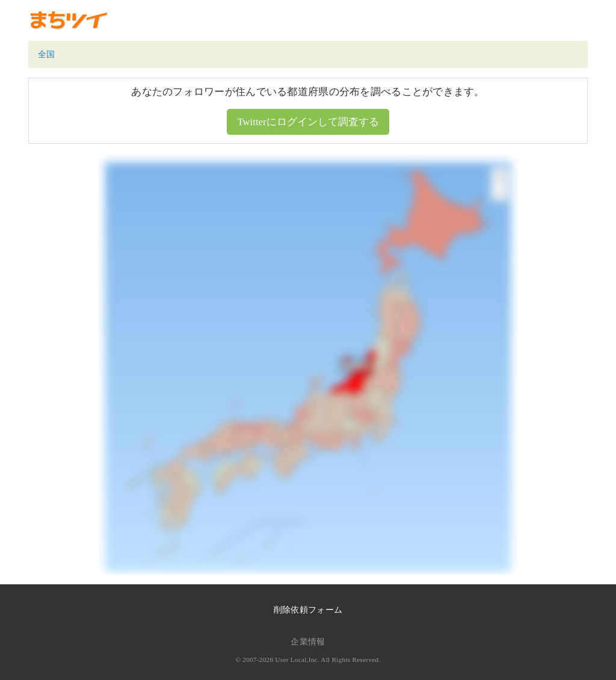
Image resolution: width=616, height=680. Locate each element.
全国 (47, 54)
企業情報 (308, 642)
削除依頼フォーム (308, 610)
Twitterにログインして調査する (308, 122)
